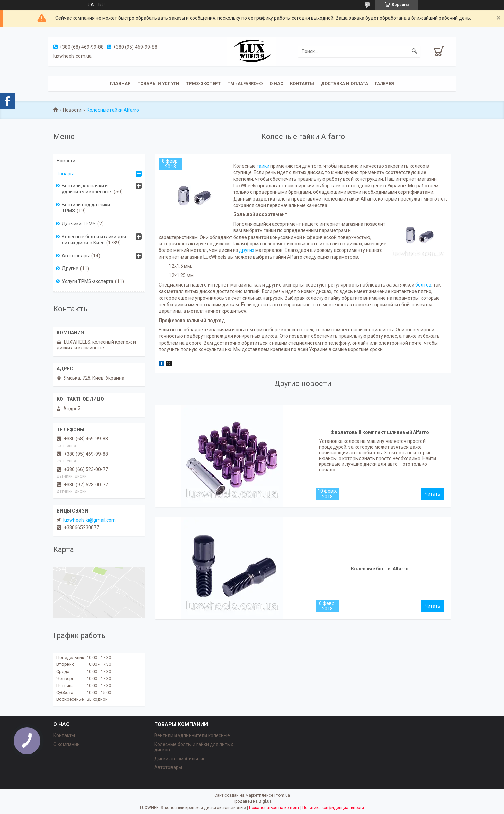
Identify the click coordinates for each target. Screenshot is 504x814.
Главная (120, 83)
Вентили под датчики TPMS (86, 208)
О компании (67, 744)
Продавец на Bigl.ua (252, 801)
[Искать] (414, 51)
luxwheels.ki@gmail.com (89, 520)
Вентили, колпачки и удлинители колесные (87, 189)
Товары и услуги (158, 83)
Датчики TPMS (79, 224)
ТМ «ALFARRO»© (245, 83)
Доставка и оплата (345, 83)
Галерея (384, 83)
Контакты (302, 83)
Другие (70, 269)
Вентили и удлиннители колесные (192, 735)
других (247, 250)
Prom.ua (282, 795)
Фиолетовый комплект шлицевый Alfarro (380, 432)
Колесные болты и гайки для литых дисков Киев (94, 240)
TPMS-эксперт (203, 83)
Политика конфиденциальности (333, 808)
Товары (65, 174)
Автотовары (76, 256)
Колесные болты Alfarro (380, 569)
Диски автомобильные (180, 759)
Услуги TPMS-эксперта (88, 281)
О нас (276, 83)
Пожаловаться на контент (274, 808)
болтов (423, 285)
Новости (72, 110)
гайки (263, 166)
